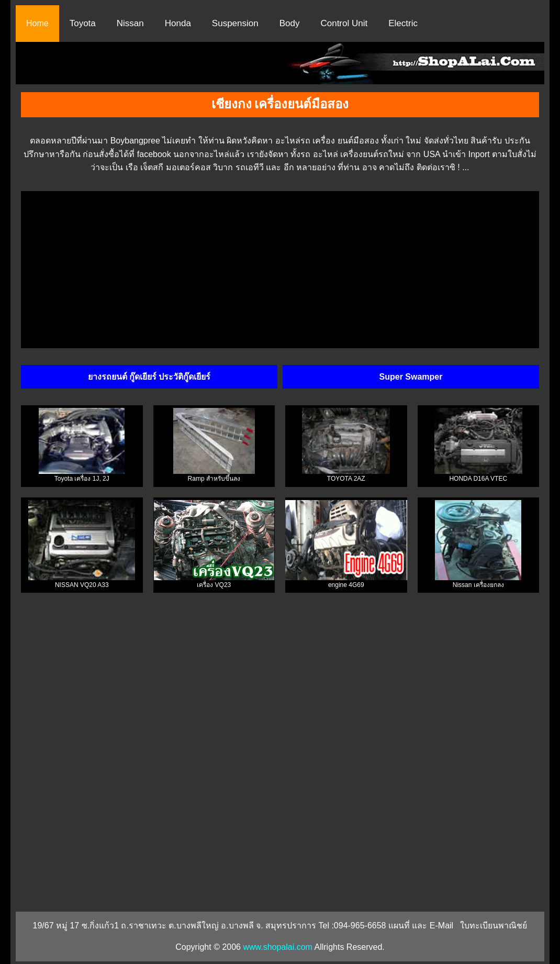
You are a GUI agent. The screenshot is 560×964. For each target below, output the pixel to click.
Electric (403, 23)
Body (290, 23)
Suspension (235, 23)
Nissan (130, 23)
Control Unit (344, 23)
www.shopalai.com (278, 947)
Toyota (83, 23)
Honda (178, 23)
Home (37, 23)
